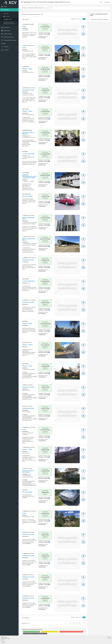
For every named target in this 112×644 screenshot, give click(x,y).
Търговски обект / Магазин (28, 133)
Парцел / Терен (27, 69)
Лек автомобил (27, 196)
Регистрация (107, 2)
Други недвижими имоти (28, 218)
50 (78, 19)
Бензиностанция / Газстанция (28, 471)
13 (76, 623)
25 (76, 19)
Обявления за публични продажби (36, 8)
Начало (25, 8)
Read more (3, 640)
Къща (24, 26)
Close (109, 638)
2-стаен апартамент (29, 281)
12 (73, 623)
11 (71, 623)
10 (75, 19)
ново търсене (25, 19)
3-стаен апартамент (29, 154)
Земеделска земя (28, 90)
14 (79, 623)
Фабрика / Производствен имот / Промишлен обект (29, 176)
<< (65, 623)
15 (82, 623)
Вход (101, 2)
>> (85, 623)
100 (80, 19)
